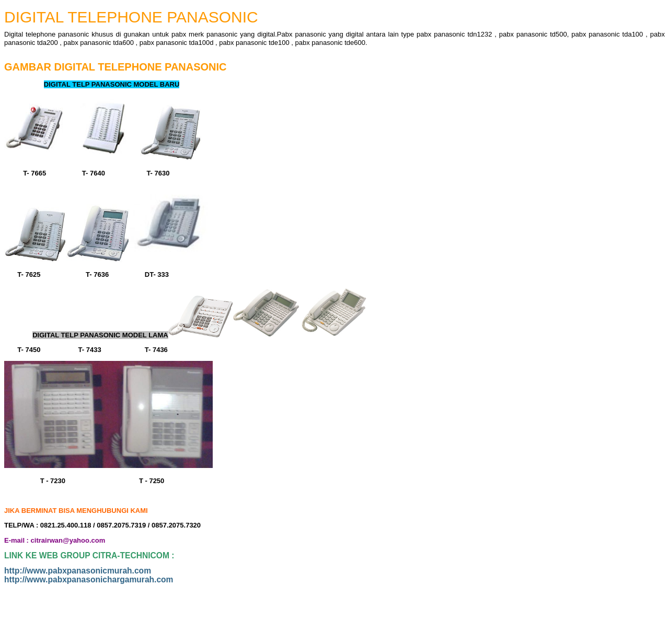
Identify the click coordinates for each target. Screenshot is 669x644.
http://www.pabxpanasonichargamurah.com (89, 579)
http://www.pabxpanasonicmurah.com (78, 571)
